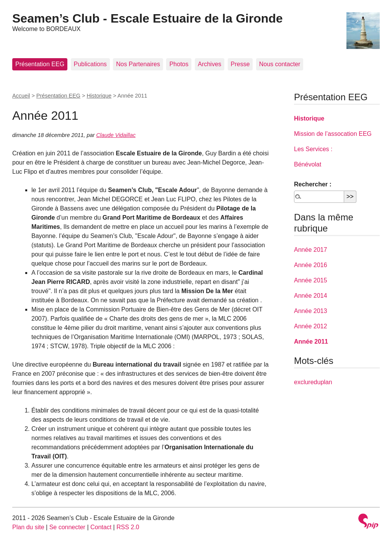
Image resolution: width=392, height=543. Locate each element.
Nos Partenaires (138, 64)
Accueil (21, 96)
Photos (179, 64)
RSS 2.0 (128, 527)
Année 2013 (310, 311)
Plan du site (28, 527)
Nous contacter (280, 64)
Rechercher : (313, 184)
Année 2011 (311, 342)
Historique (99, 96)
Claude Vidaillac (116, 135)
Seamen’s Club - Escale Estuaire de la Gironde (148, 18)
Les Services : (313, 149)
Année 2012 (310, 326)
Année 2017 (310, 250)
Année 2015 (310, 280)
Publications (90, 64)
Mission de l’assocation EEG (333, 134)
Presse (240, 64)
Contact (101, 527)
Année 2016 (310, 265)
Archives (210, 64)
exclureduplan (313, 382)
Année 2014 (310, 296)
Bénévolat (308, 164)
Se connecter (67, 527)
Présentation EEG (40, 64)
